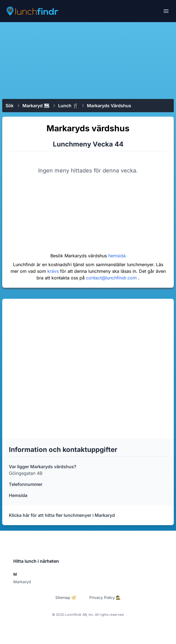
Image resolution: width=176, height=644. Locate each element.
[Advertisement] (88, 60)
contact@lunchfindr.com (112, 278)
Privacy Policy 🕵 (105, 597)
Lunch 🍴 (68, 106)
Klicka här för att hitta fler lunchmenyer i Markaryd (62, 515)
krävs (54, 271)
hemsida (117, 256)
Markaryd (22, 582)
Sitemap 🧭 (66, 597)
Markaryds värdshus (109, 106)
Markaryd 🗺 (36, 106)
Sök (10, 106)
